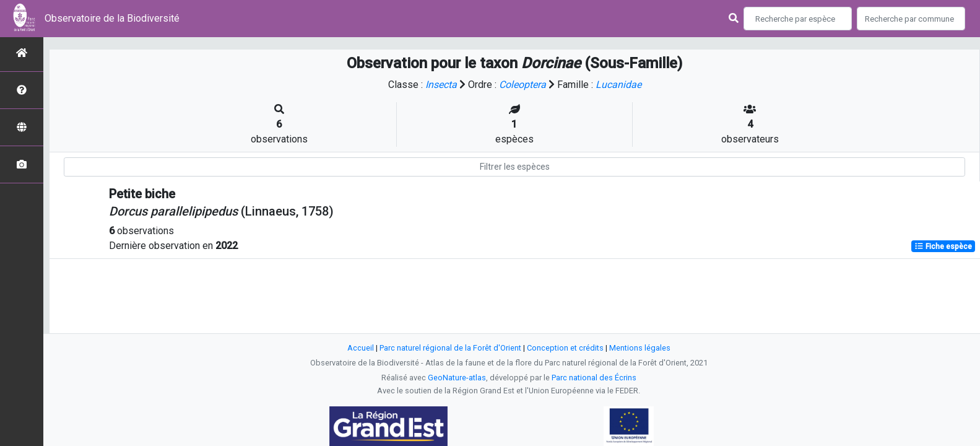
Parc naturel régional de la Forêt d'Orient (450, 348)
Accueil (361, 348)
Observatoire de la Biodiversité (112, 18)
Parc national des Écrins (594, 378)
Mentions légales (640, 348)
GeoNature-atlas (457, 378)
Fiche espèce (943, 247)
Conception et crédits (565, 348)
